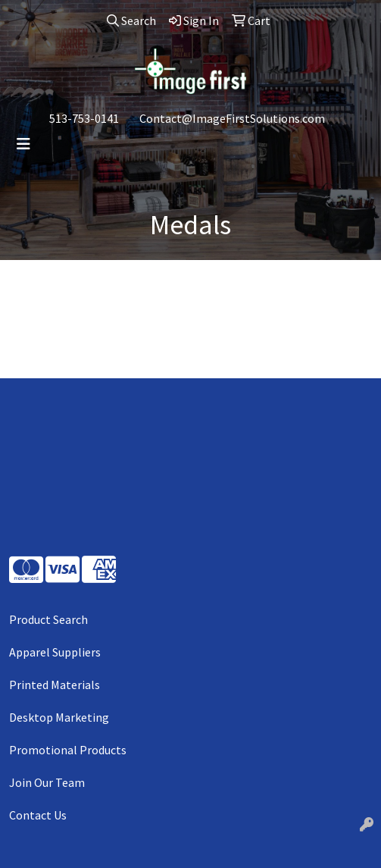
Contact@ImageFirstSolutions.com (232, 118)
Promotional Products (68, 750)
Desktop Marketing (59, 717)
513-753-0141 (84, 118)
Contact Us (38, 815)
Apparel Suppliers (55, 652)
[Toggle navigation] (23, 144)
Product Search (48, 619)
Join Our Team (47, 782)
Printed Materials (55, 685)
